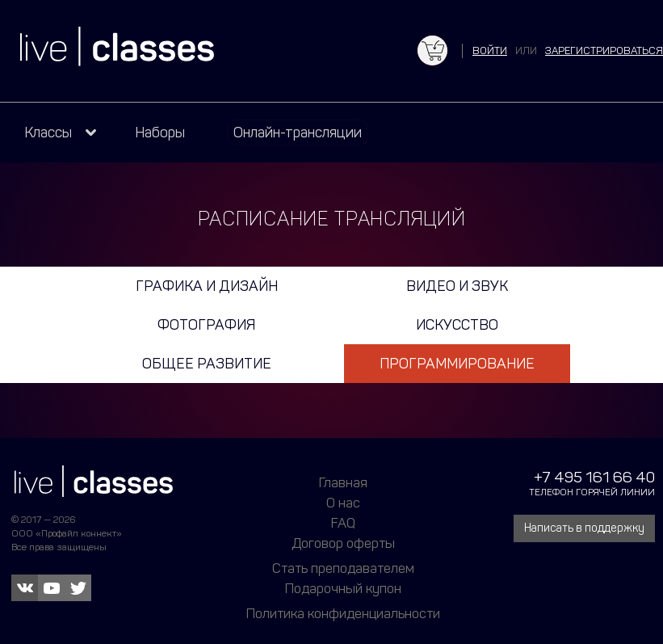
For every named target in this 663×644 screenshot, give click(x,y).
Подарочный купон (343, 588)
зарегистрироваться (604, 51)
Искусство (457, 325)
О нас (343, 503)
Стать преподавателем (343, 568)
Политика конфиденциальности (343, 613)
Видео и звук (457, 286)
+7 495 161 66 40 (594, 477)
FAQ (343, 523)
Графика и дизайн (207, 286)
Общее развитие (207, 364)
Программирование (457, 364)
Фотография (206, 325)
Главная (343, 482)
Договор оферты (343, 543)
